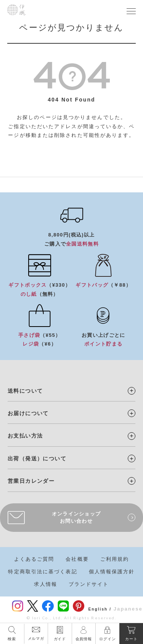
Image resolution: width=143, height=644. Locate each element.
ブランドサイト (89, 584)
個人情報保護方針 (112, 572)
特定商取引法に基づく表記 (43, 572)
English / (100, 609)
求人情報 (45, 584)
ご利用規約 (115, 559)
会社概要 (77, 559)
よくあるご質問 (34, 559)
